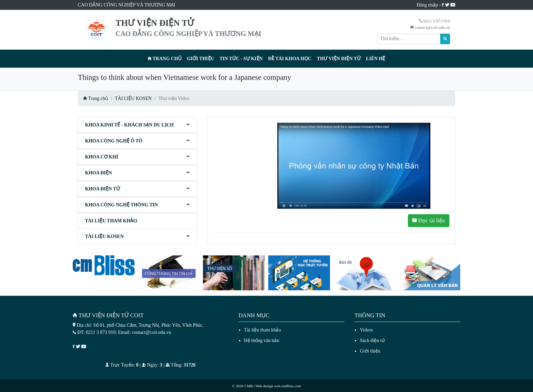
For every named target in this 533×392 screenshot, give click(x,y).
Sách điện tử (372, 340)
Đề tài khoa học (290, 59)
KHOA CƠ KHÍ (101, 157)
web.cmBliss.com (288, 386)
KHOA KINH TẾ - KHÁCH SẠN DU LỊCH (129, 125)
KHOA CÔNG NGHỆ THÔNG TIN (121, 205)
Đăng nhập (427, 5)
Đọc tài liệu (429, 220)
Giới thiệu (201, 59)
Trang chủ (165, 59)
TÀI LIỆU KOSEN (133, 98)
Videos (367, 330)
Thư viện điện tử (339, 59)
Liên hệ (376, 59)
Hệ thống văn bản (262, 340)
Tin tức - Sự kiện (241, 59)
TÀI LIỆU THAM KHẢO (111, 221)
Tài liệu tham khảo (263, 330)
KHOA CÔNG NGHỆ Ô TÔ (114, 141)
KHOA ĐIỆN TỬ (102, 189)
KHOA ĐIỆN (98, 173)
